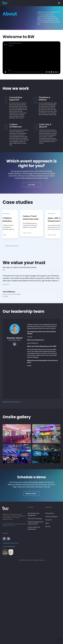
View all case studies (12, 246)
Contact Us (49, 601)
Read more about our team (11, 402)
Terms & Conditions (51, 597)
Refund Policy (11, 606)
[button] (59, 3)
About (47, 604)
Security (48, 607)
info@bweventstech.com (11, 624)
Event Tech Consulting (35, 599)
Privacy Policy (49, 594)
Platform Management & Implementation (35, 604)
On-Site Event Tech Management (34, 595)
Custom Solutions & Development (34, 609)
